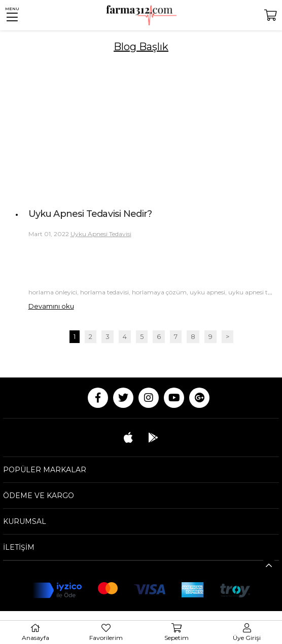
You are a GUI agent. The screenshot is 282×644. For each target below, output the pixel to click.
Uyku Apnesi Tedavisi (101, 234)
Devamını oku (51, 306)
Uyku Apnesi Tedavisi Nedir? (90, 214)
